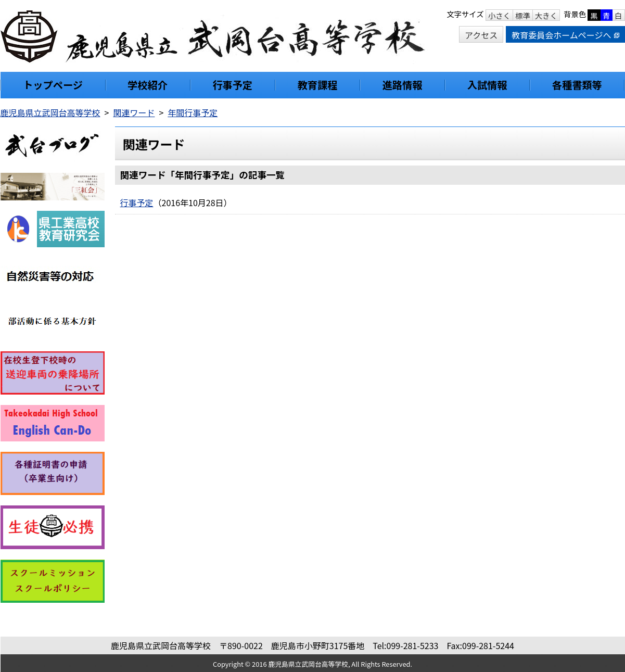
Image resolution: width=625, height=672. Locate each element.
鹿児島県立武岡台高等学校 (50, 112)
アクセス (481, 35)
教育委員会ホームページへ (565, 35)
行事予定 (137, 202)
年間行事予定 (193, 112)
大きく (546, 15)
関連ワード (134, 112)
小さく (499, 15)
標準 (523, 15)
